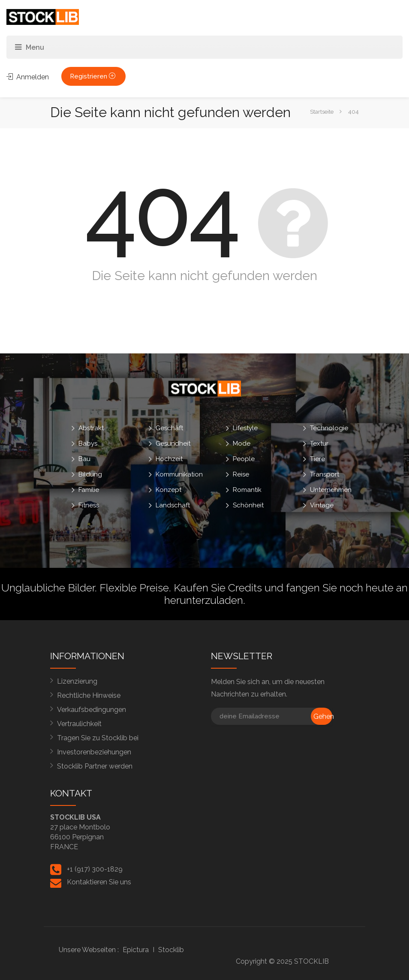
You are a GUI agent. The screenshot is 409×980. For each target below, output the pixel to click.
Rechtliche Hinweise (89, 695)
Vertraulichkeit (79, 724)
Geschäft (169, 428)
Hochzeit (169, 459)
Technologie (329, 428)
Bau (84, 459)
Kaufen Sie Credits (218, 588)
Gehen (323, 716)
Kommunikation (179, 474)
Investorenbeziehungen (94, 752)
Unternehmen (331, 490)
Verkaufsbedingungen (92, 710)
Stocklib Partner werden (95, 766)
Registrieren (93, 76)
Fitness (89, 505)
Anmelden (28, 77)
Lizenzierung (77, 681)
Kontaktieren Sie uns (99, 882)
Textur (319, 443)
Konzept (168, 490)
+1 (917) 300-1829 (95, 869)
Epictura (136, 950)
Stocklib (171, 950)
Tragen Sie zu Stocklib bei (98, 738)
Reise (241, 474)
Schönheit (248, 505)
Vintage (322, 505)
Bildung (90, 474)
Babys (88, 443)
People (244, 459)
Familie (89, 490)
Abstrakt (91, 428)
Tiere (317, 459)
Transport (325, 474)
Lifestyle (245, 428)
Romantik (247, 490)
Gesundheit (173, 443)
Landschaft (173, 505)
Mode (242, 443)
